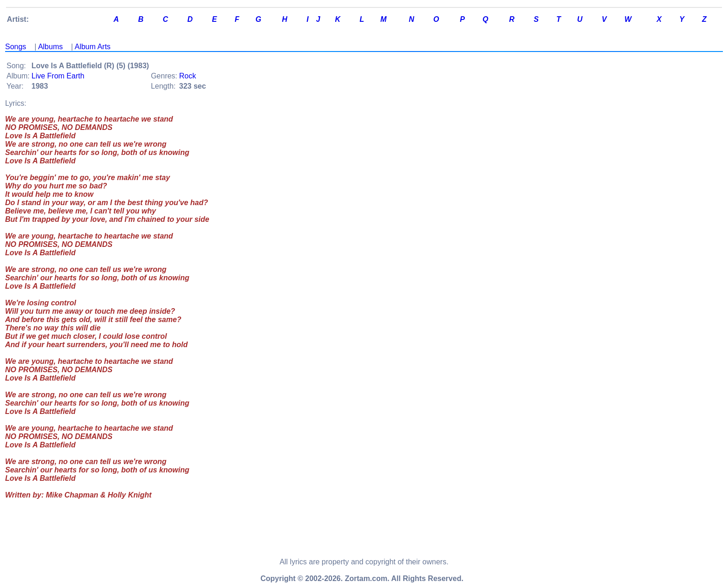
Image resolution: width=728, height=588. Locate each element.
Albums (50, 47)
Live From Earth (58, 76)
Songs (16, 47)
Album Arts (93, 47)
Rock (188, 76)
